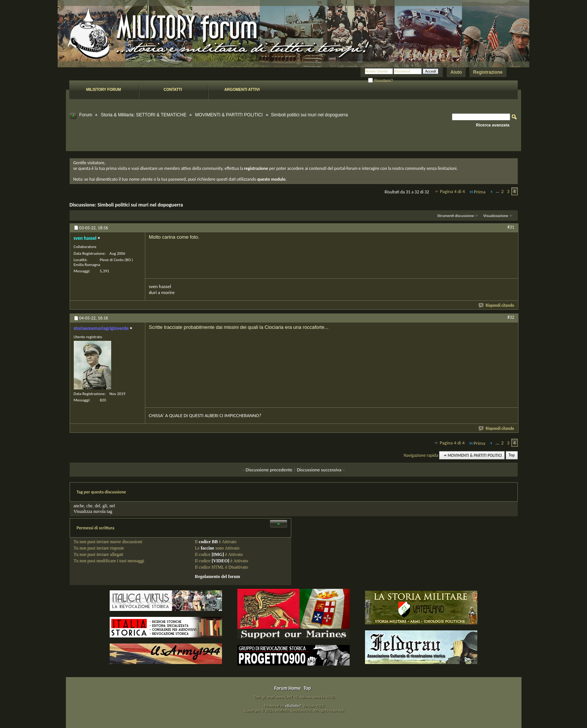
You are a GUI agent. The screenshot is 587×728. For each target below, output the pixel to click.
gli (105, 506)
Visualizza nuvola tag (93, 511)
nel (112, 506)
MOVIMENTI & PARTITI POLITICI (229, 115)
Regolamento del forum (218, 576)
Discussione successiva (319, 470)
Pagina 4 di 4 (452, 191)
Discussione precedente (269, 470)
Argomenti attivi (242, 90)
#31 (511, 227)
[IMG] (218, 554)
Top (512, 455)
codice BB (208, 542)
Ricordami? (380, 81)
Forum (86, 115)
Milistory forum (104, 90)
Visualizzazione (496, 216)
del (98, 506)
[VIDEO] (220, 561)
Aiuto (456, 72)
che (89, 506)
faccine (207, 548)
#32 (511, 317)
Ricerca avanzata (492, 125)
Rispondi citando (497, 305)
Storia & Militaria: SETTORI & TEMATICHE (144, 115)
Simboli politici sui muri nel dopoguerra (140, 205)
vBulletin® (293, 706)
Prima (477, 192)
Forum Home (288, 688)
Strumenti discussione (456, 216)
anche (79, 506)
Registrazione (488, 72)
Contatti (173, 90)
